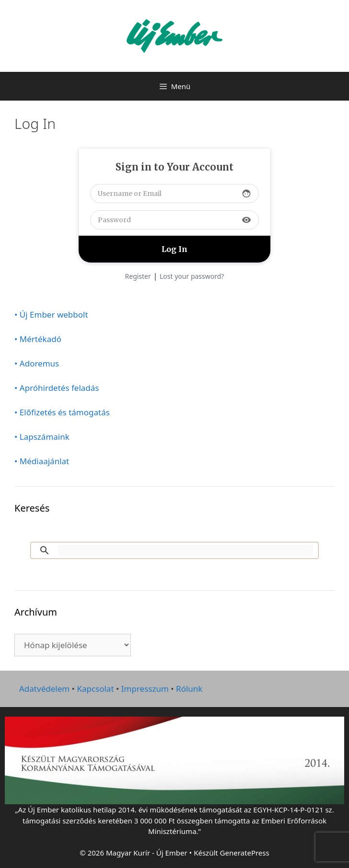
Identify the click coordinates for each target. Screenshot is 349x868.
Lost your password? (192, 276)
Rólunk (189, 689)
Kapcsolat (95, 689)
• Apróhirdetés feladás (57, 388)
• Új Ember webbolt (51, 314)
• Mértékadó (38, 339)
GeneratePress (245, 853)
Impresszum (145, 689)
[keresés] (186, 550)
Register (138, 276)
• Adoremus (37, 363)
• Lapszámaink (42, 437)
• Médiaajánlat (42, 461)
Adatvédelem (44, 689)
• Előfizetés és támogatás (62, 412)
